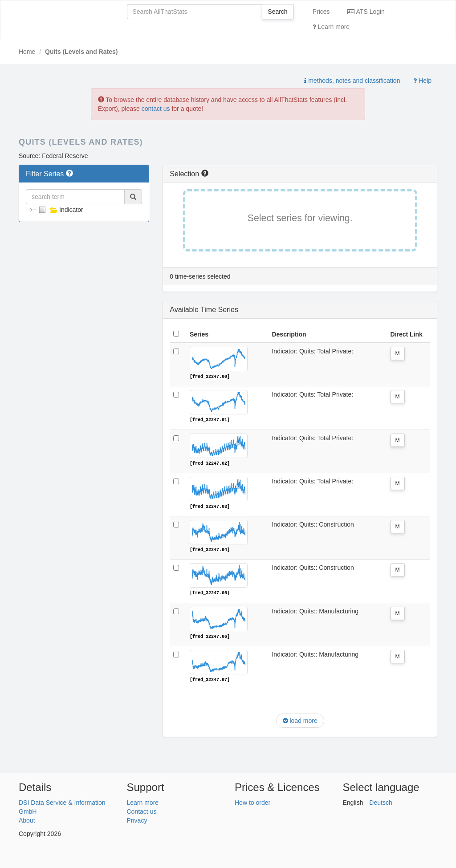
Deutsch (381, 801)
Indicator (60, 210)
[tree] (84, 210)
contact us (156, 109)
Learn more (331, 27)
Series (199, 334)
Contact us (142, 810)
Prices (321, 12)
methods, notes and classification (352, 81)
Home (27, 52)
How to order (252, 801)
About (27, 819)
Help (422, 81)
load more (300, 720)
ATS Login (366, 12)
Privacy (137, 819)
